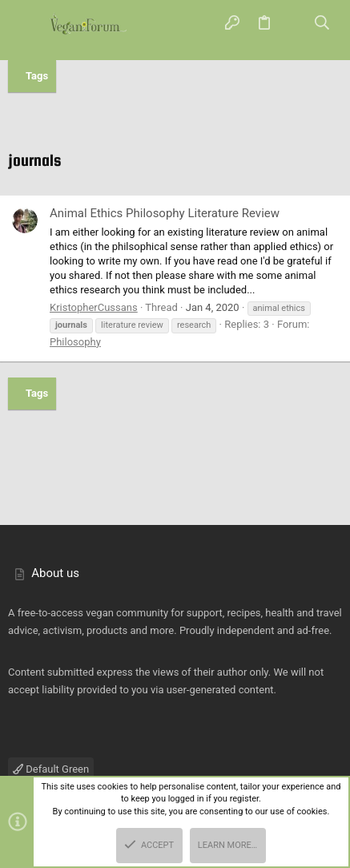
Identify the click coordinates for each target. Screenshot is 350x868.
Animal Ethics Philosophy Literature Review (165, 213)
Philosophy (75, 342)
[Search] (322, 24)
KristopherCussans (94, 307)
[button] (28, 24)
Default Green (51, 769)
